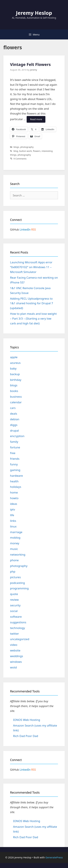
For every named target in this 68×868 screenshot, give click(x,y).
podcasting (18, 583)
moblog (15, 538)
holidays (16, 487)
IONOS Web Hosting (27, 720)
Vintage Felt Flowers (30, 64)
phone (14, 560)
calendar (16, 402)
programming (19, 588)
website (15, 650)
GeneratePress (54, 857)
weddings (16, 656)
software (16, 617)
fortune (15, 447)
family (14, 442)
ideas (14, 504)
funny (14, 464)
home (14, 492)
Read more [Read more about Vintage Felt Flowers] (36, 119)
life (12, 515)
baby (13, 368)
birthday (16, 380)
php (13, 571)
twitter (14, 634)
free (13, 453)
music (14, 549)
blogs (16, 147)
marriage (16, 532)
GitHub (14, 230)
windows (16, 662)
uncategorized (20, 639)
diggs (14, 425)
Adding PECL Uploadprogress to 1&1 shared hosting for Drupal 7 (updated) (32, 303)
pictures (15, 577)
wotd (13, 667)
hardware (16, 476)
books (14, 391)
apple (14, 357)
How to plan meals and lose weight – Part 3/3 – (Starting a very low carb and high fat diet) (33, 318)
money (15, 543)
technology (18, 628)
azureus (15, 363)
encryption (17, 436)
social (14, 611)
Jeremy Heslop (34, 13)
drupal (14, 431)
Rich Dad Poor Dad (26, 736)
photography (27, 147)
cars (13, 408)
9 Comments (20, 159)
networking (18, 555)
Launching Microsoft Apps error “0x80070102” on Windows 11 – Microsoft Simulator (31, 267)
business (16, 397)
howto (14, 498)
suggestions (18, 622)
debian (15, 419)
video (14, 645)
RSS (34, 230)
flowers (37, 151)
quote (14, 594)
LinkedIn (25, 230)
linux (13, 526)
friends (15, 459)
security (15, 605)
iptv (13, 509)
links (13, 521)
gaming (15, 470)
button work (26, 151)
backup (15, 374)
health (14, 481)
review (14, 600)
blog (16, 151)
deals (14, 414)
